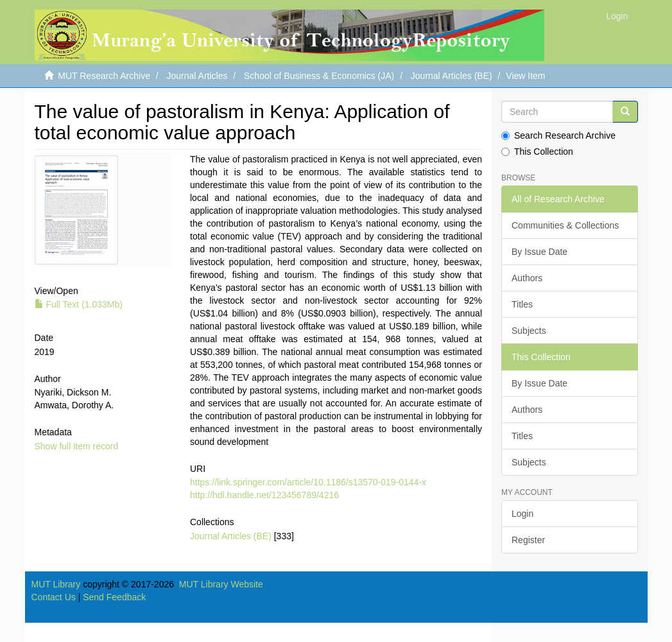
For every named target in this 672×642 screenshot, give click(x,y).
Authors (527, 278)
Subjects (529, 331)
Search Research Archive (558, 135)
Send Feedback (114, 597)
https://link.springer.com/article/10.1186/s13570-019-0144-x (308, 482)
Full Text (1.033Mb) (79, 304)
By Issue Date (539, 252)
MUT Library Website (221, 584)
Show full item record (77, 446)
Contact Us (54, 597)
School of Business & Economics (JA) (319, 76)
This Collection (537, 152)
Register (528, 540)
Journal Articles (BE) (452, 76)
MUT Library (56, 584)
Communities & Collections (565, 225)
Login (522, 514)
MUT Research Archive (104, 76)
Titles (522, 304)
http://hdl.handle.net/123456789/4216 (264, 495)
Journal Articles (197, 76)
